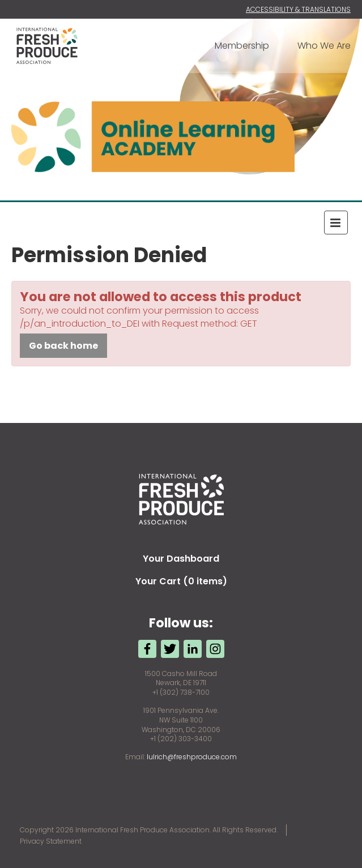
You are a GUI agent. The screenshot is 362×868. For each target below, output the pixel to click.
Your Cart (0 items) (181, 581)
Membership (242, 46)
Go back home (63, 346)
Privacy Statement (51, 841)
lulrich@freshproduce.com (192, 757)
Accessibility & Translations (298, 9)
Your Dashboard (181, 559)
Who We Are (324, 46)
